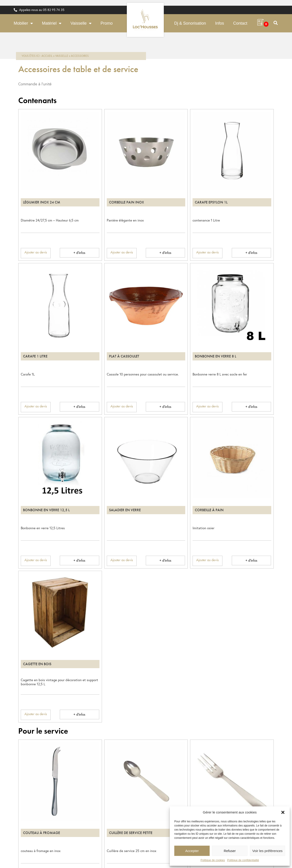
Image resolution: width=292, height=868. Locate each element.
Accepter (192, 851)
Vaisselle (81, 23)
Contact (240, 23)
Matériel (52, 23)
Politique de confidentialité (243, 860)
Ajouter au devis (36, 252)
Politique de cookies (213, 860)
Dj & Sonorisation (190, 23)
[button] (283, 812)
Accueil (47, 56)
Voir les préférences (267, 851)
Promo (107, 23)
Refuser (230, 851)
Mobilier (23, 23)
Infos (220, 23)
